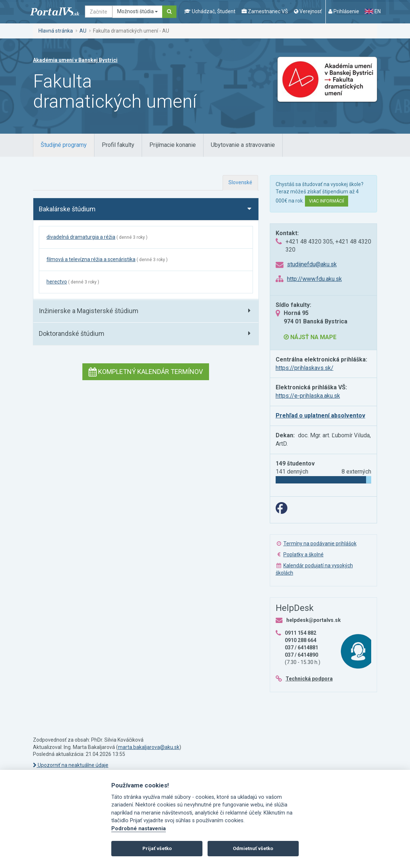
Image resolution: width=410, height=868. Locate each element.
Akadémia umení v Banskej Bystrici (75, 60)
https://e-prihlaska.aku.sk (308, 396)
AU (83, 31)
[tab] (64, 145)
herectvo (57, 282)
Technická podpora (309, 679)
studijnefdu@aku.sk (312, 264)
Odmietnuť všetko (253, 848)
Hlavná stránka (56, 31)
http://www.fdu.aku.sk (314, 279)
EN (373, 11)
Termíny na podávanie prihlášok (320, 544)
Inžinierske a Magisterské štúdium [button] (89, 311)
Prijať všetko (157, 848)
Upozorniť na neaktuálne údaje (71, 765)
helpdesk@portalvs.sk (314, 620)
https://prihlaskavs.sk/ (305, 368)
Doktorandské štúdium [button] (72, 333)
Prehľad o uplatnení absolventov (320, 416)
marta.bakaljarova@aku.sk (149, 747)
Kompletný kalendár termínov (146, 372)
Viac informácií (327, 201)
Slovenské (240, 182)
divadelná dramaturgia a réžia (81, 237)
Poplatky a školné (303, 554)
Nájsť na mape (310, 337)
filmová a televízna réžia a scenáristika (91, 259)
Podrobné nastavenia (139, 829)
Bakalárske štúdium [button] (67, 209)
